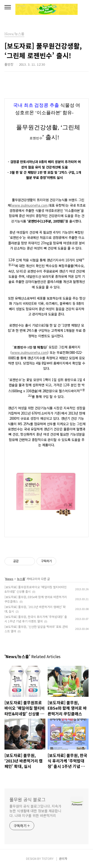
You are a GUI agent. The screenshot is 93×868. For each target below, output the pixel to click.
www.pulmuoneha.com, (30, 205)
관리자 (63, 858)
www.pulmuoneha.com (30, 352)
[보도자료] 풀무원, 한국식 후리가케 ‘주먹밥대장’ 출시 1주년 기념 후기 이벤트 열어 (36, 619)
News (9, 579)
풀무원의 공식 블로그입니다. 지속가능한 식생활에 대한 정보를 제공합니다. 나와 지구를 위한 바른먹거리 (35, 811)
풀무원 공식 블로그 (28, 799)
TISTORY (48, 858)
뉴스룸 (21, 579)
